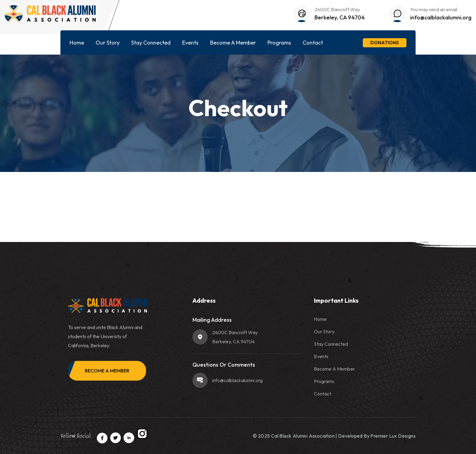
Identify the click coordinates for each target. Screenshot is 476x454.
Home (77, 43)
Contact (313, 43)
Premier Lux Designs (393, 436)
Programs (279, 43)
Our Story (108, 43)
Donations (385, 43)
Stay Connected (151, 43)
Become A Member (233, 43)
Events (190, 43)
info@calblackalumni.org (441, 17)
